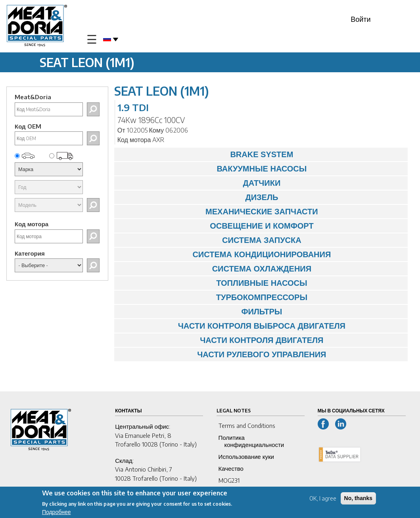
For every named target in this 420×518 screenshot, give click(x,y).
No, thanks (359, 500)
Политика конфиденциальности (251, 441)
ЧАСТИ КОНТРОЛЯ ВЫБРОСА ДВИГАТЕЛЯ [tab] (232, 326)
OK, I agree (323, 500)
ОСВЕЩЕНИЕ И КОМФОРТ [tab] (216, 226)
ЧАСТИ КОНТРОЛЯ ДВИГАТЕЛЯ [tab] (221, 340)
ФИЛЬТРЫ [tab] (200, 312)
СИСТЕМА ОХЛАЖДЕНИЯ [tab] (215, 269)
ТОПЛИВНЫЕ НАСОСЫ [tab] (213, 283)
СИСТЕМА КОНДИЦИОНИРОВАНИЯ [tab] (225, 254)
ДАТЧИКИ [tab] (199, 183)
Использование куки (246, 456)
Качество (231, 468)
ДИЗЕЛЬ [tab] (198, 197)
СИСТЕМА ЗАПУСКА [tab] (210, 240)
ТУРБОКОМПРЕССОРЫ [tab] (213, 297)
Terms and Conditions (247, 426)
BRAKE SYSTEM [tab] (206, 154)
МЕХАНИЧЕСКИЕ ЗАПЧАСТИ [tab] (218, 212)
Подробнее (57, 513)
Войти (361, 19)
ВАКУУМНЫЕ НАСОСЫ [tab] (213, 169)
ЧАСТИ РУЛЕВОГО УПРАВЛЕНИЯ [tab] (222, 354)
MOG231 (229, 480)
